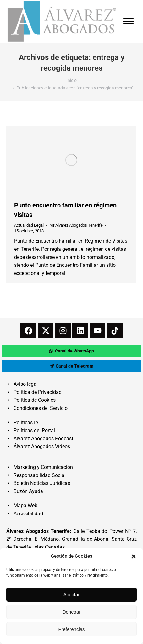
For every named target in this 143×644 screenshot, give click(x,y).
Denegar (72, 612)
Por (76, 225)
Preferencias (71, 629)
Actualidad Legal (29, 225)
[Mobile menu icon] (128, 21)
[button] (134, 556)
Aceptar (72, 595)
